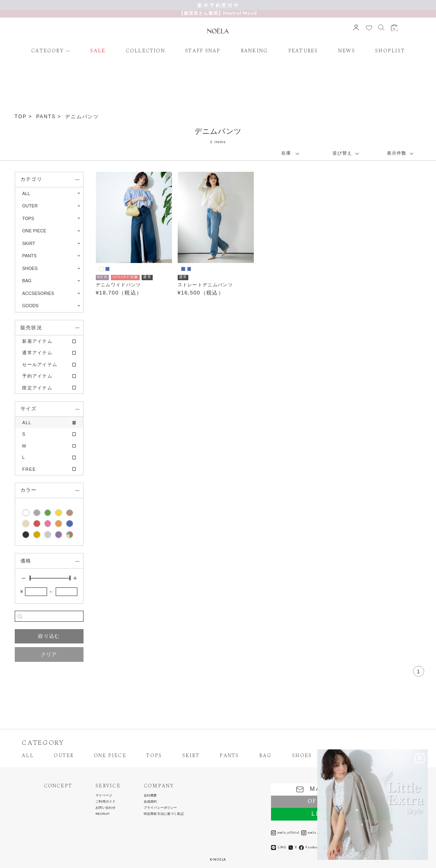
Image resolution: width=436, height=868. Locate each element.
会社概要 (150, 796)
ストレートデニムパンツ (205, 285)
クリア (49, 654)
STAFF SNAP (203, 51)
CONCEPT (58, 786)
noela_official (285, 833)
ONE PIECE (110, 756)
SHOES (302, 756)
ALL (26, 193)
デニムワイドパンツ (119, 285)
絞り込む (49, 636)
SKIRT (191, 756)
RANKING (254, 51)
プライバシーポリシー (160, 808)
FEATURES (303, 51)
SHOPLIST (390, 51)
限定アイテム (37, 388)
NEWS (347, 51)
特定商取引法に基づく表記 (164, 814)
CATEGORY (47, 51)
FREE (29, 469)
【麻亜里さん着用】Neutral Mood (218, 13)
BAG (265, 756)
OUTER (63, 756)
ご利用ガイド (105, 802)
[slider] (30, 578)
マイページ (104, 796)
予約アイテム (37, 376)
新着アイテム (37, 341)
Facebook (310, 848)
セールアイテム (40, 364)
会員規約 (150, 802)
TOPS (154, 756)
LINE (279, 848)
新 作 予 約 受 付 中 (218, 5)
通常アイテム (37, 353)
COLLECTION (145, 51)
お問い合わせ (105, 808)
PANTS (46, 117)
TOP (21, 117)
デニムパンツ (82, 117)
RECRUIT (103, 814)
